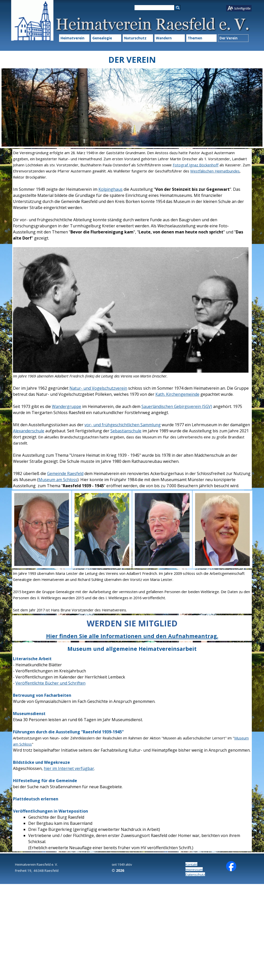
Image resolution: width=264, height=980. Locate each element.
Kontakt (191, 864)
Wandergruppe (67, 406)
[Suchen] (154, 8)
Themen (195, 38)
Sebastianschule (126, 431)
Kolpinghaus (111, 189)
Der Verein (229, 38)
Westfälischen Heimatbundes (215, 171)
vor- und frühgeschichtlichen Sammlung (123, 425)
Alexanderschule (29, 431)
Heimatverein (72, 38)
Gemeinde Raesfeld (65, 473)
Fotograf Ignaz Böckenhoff (196, 165)
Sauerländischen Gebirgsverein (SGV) (177, 406)
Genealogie (102, 38)
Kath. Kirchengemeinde (177, 394)
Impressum (194, 870)
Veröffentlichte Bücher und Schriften (50, 683)
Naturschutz (135, 38)
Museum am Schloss (58, 480)
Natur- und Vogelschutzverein (98, 388)
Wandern (164, 38)
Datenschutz (195, 875)
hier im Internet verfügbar (69, 768)
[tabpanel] (132, 319)
